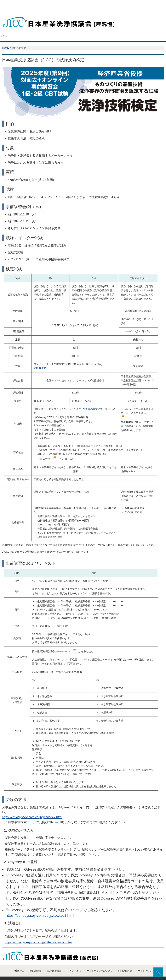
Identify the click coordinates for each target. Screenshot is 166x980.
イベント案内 (124, 29)
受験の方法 (89, 401)
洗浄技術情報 (95, 29)
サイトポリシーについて (100, 963)
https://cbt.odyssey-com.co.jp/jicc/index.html (32, 809)
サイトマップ (145, 963)
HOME (6, 40)
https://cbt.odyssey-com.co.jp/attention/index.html (39, 935)
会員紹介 (67, 29)
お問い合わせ (152, 29)
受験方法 (40, 360)
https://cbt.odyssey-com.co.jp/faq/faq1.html (40, 908)
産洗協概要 (39, 29)
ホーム (12, 29)
